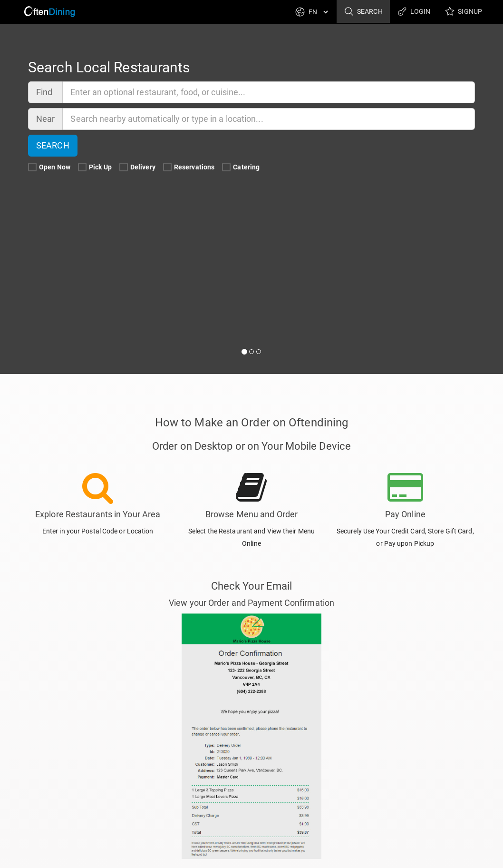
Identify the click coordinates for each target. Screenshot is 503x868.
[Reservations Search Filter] (167, 168)
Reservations (189, 167)
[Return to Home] (48, 12)
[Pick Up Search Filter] (82, 168)
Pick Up (96, 167)
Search (363, 12)
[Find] (269, 92)
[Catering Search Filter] (226, 168)
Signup (463, 12)
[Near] (269, 119)
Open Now (50, 167)
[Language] (318, 12)
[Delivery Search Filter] (124, 168)
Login (414, 12)
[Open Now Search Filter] (32, 168)
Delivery (138, 167)
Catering (242, 167)
